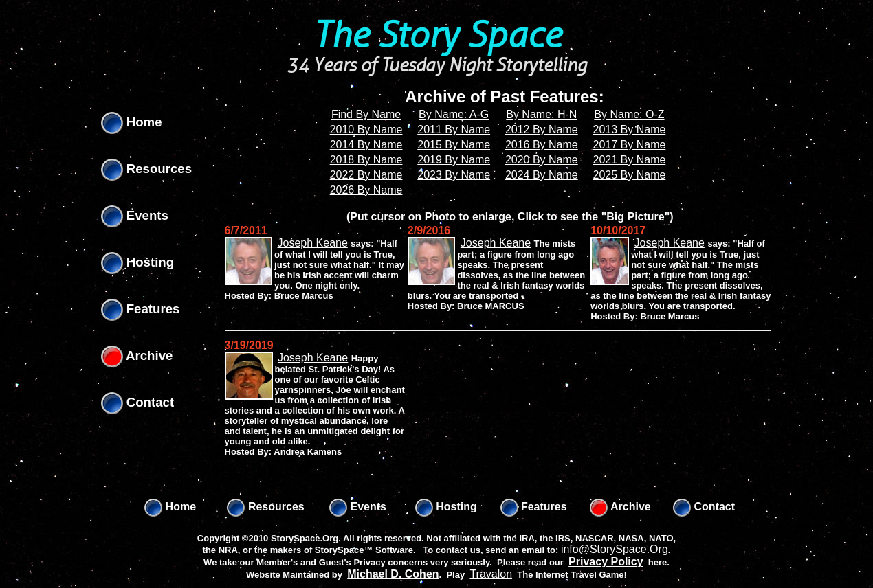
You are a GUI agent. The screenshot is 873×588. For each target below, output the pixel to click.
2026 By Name (366, 190)
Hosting (138, 262)
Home (132, 122)
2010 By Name (366, 129)
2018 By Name (366, 160)
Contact (138, 402)
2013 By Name (630, 129)
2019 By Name (454, 160)
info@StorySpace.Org (615, 549)
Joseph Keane (313, 243)
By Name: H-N (541, 114)
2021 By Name (630, 160)
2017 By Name (630, 145)
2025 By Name (630, 175)
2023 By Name (454, 175)
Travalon (491, 574)
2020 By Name (542, 160)
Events (135, 215)
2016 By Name (542, 145)
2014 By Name (366, 145)
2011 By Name (454, 129)
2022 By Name (366, 175)
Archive (137, 355)
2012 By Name (542, 129)
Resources (147, 169)
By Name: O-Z (629, 114)
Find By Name (366, 114)
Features (141, 309)
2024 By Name (542, 175)
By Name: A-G (454, 114)
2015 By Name (454, 145)
